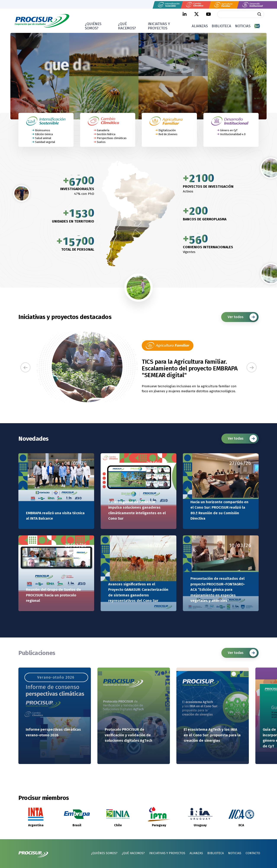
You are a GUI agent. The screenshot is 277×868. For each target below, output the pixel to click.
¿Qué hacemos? (127, 26)
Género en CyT (229, 130)
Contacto (253, 853)
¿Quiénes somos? (93, 26)
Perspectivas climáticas (112, 138)
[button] (25, 368)
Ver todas (242, 439)
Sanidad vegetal (45, 142)
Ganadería (103, 130)
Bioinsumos (43, 130)
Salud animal (43, 138)
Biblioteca (221, 26)
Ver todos (242, 317)
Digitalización (167, 130)
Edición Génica (44, 134)
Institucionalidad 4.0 (233, 134)
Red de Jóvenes (168, 134)
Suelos (101, 142)
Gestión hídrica (106, 134)
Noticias (243, 26)
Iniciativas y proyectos (159, 26)
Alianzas (200, 26)
